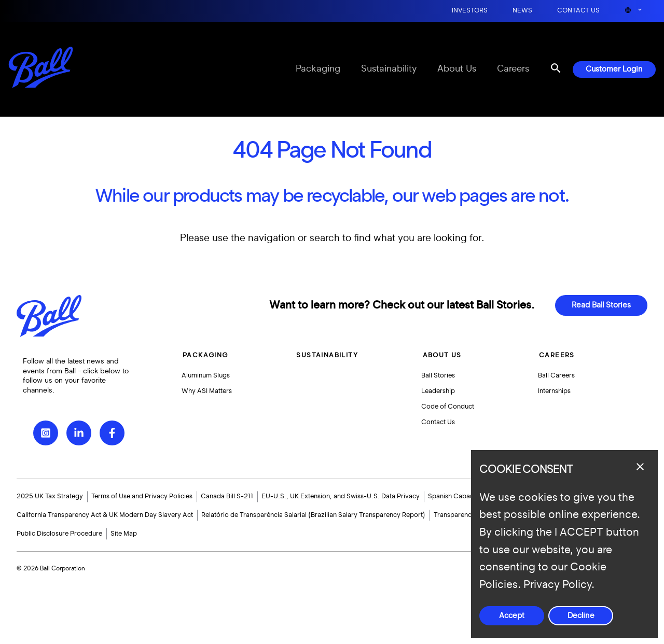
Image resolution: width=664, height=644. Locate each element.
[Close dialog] (640, 467)
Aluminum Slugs (207, 376)
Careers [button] (555, 355)
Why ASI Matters (208, 393)
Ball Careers (556, 376)
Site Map (124, 534)
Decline (581, 616)
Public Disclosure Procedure (59, 534)
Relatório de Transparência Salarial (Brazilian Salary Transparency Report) (313, 515)
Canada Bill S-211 (227, 496)
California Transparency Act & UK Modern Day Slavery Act (105, 515)
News (522, 11)
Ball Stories (438, 376)
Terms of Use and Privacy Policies (142, 496)
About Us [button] (441, 355)
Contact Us (578, 11)
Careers (513, 69)
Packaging (318, 69)
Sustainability (389, 69)
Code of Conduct (448, 410)
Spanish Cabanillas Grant (466, 496)
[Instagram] (46, 433)
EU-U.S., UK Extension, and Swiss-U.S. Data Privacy (341, 496)
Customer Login (614, 69)
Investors (470, 11)
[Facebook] (112, 433)
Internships (554, 393)
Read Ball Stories (601, 305)
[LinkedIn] (79, 433)
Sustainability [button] (327, 355)
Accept (512, 616)
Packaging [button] (205, 355)
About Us (457, 69)
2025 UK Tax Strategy (50, 496)
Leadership (438, 393)
